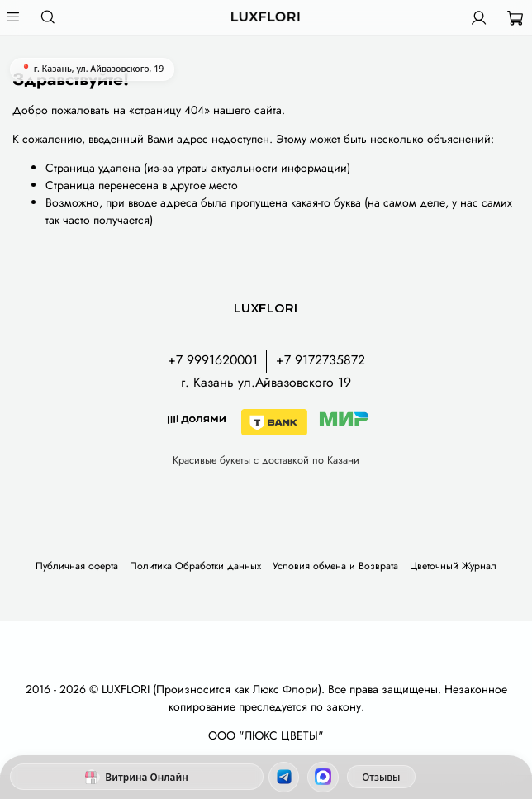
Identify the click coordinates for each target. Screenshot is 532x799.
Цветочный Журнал (453, 566)
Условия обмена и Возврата (335, 566)
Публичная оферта (77, 566)
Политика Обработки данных (195, 566)
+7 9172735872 (321, 360)
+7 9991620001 (213, 360)
